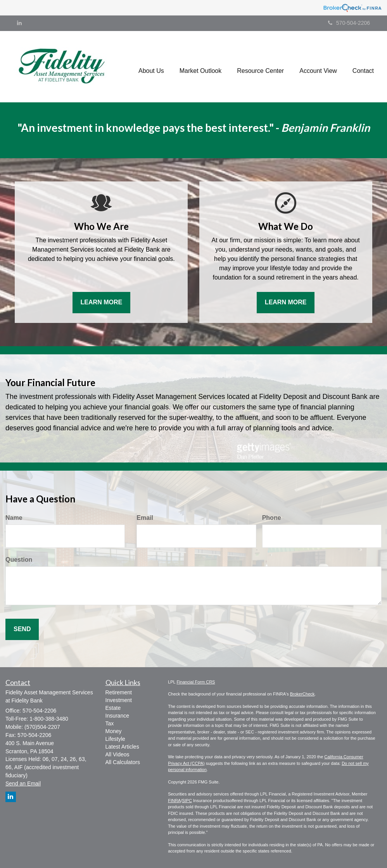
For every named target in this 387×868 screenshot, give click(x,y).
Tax (110, 723)
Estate (113, 708)
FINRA (174, 801)
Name (14, 518)
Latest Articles (122, 747)
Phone (272, 518)
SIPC (187, 801)
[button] (151, 67)
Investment (119, 700)
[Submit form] (22, 629)
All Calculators (123, 762)
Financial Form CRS (196, 682)
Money (114, 731)
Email (145, 518)
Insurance (117, 716)
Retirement (119, 692)
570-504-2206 (349, 23)
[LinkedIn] (19, 23)
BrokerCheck (302, 694)
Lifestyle (115, 739)
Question (19, 560)
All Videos (117, 754)
